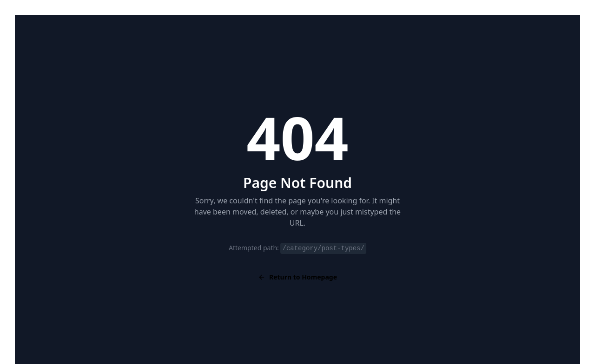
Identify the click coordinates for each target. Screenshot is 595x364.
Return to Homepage (297, 277)
